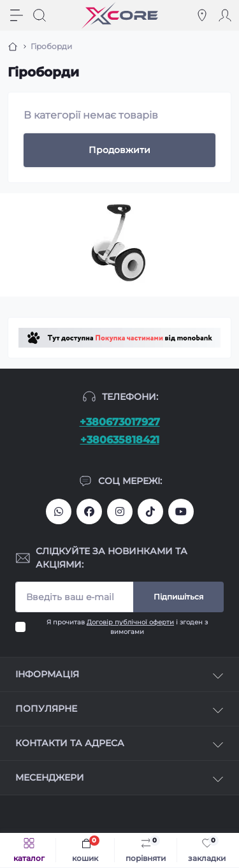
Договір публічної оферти (130, 622)
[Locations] (202, 15)
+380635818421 (120, 440)
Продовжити (119, 150)
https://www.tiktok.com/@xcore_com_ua (150, 511)
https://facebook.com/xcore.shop (89, 511)
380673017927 (59, 511)
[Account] (225, 15)
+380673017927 (120, 422)
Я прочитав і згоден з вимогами (127, 627)
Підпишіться (178, 597)
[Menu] (17, 15)
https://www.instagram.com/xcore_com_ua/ (120, 511)
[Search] (40, 15)
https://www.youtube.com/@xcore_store (181, 511)
